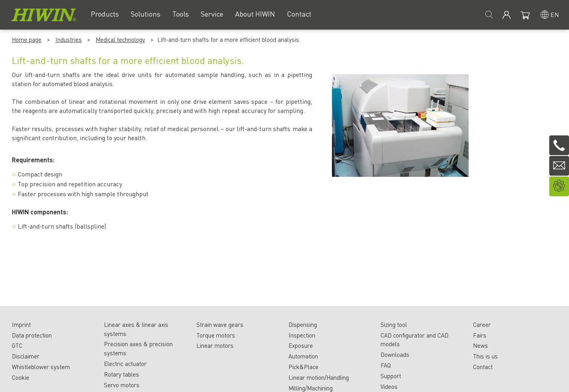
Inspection (302, 335)
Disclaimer (26, 356)
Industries (69, 39)
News (480, 345)
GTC (17, 345)
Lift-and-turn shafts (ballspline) (62, 226)
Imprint (21, 324)
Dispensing (303, 324)
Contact (483, 367)
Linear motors (215, 345)
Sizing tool (394, 324)
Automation (303, 356)
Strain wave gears (220, 324)
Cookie (21, 377)
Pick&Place (303, 367)
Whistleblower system (41, 367)
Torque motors (216, 335)
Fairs (480, 335)
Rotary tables (122, 374)
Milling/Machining (311, 388)
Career (482, 324)
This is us (485, 356)
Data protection (32, 335)
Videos (389, 386)
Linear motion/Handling (319, 377)
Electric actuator (125, 364)
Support (391, 376)
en (555, 14)
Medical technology (120, 39)
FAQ (386, 365)
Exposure (301, 345)
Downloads (395, 354)
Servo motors (122, 385)
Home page (27, 39)
